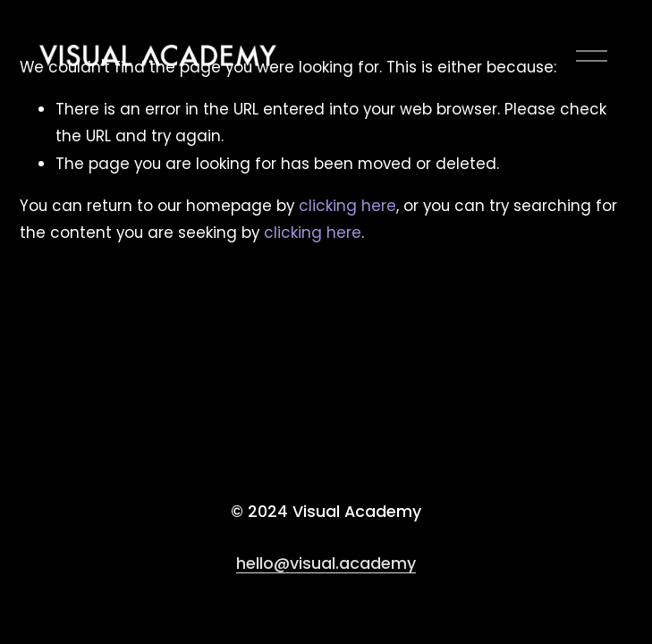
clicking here (347, 206)
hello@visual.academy (326, 563)
